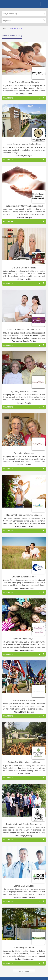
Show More (24, 972)
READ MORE (8, 98)
